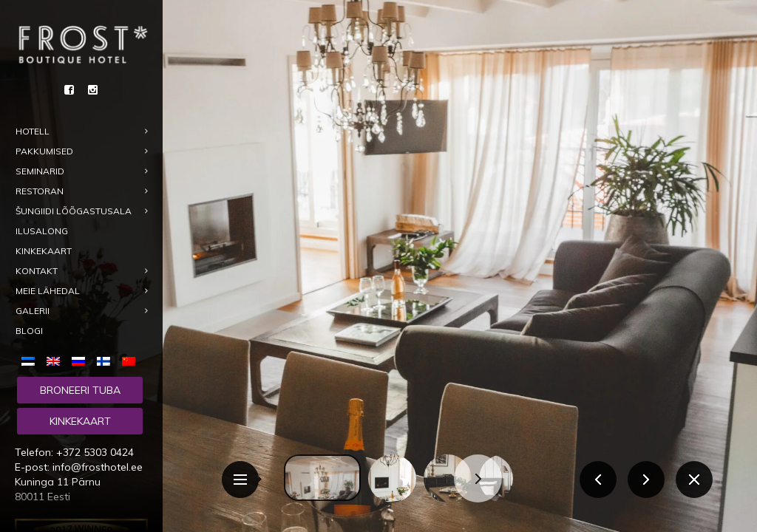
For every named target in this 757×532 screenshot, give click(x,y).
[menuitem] (31, 360)
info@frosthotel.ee (98, 467)
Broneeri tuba (80, 390)
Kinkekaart (80, 421)
